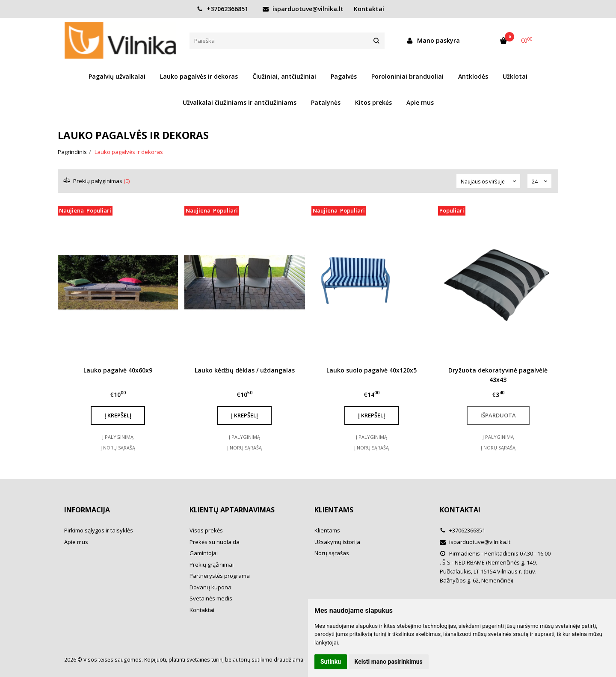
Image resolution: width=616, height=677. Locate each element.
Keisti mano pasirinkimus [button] (389, 662)
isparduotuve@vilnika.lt (303, 9)
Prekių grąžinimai (212, 565)
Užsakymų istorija (337, 542)
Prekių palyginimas (97, 181)
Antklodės (473, 76)
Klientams (334, 510)
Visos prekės (206, 530)
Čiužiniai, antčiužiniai (284, 76)
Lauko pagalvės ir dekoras (199, 76)
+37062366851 (222, 9)
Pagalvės (344, 76)
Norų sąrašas (332, 553)
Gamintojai (204, 553)
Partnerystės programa (220, 576)
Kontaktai (369, 9)
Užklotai (515, 76)
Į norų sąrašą (118, 448)
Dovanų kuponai (211, 587)
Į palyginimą (118, 437)
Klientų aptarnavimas (232, 510)
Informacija (87, 510)
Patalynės (326, 102)
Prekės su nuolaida (215, 542)
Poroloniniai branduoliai (407, 76)
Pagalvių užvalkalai (117, 76)
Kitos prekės (373, 102)
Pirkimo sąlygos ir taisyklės (99, 530)
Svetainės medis (211, 598)
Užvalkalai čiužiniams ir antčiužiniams (240, 102)
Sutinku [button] (331, 662)
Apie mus (420, 102)
